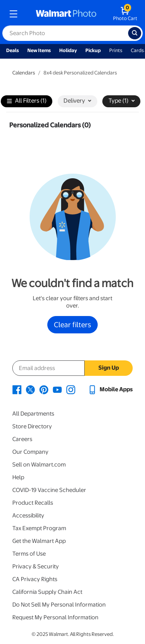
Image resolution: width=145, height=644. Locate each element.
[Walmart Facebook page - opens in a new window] (17, 389)
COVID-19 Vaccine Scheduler (49, 490)
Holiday (68, 50)
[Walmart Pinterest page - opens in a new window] (44, 389)
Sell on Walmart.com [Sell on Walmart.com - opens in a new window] (39, 465)
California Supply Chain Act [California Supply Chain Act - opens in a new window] (47, 592)
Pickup (93, 50)
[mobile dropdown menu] (13, 14)
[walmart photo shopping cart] (125, 14)
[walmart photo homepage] (66, 14)
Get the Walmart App (39, 541)
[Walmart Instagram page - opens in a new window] (71, 389)
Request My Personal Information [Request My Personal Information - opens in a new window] (55, 617)
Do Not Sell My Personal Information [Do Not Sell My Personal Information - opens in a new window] (59, 605)
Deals (12, 50)
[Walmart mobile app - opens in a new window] (110, 389)
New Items (39, 50)
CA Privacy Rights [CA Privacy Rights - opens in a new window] (35, 579)
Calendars (24, 73)
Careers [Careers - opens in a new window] (22, 439)
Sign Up (109, 368)
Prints (116, 50)
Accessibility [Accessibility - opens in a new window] (28, 516)
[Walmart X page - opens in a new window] (30, 389)
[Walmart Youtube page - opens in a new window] (57, 389)
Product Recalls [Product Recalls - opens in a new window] (33, 503)
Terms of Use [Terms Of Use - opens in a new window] (29, 554)
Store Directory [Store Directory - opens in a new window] (32, 426)
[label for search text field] (65, 33)
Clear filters (72, 325)
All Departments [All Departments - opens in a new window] (33, 414)
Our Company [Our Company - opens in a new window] (30, 452)
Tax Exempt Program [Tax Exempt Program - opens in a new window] (39, 528)
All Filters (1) (27, 101)
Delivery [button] (77, 101)
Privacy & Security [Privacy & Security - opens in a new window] (36, 566)
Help (18, 477)
